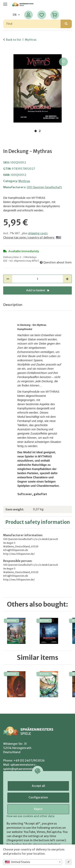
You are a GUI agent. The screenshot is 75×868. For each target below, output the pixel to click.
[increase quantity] (67, 279)
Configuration (38, 797)
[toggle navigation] (5, 2)
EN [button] (15, 15)
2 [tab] (40, 131)
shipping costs (38, 233)
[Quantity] (37, 279)
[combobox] (32, 862)
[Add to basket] (6, 52)
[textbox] (32, 862)
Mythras (24, 181)
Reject (38, 809)
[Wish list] (42, 15)
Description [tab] (13, 305)
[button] (28, 15)
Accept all (38, 786)
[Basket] (55, 15)
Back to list (14, 40)
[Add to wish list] (63, 62)
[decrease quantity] (8, 279)
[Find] (32, 24)
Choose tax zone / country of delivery (32, 237)
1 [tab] (36, 131)
